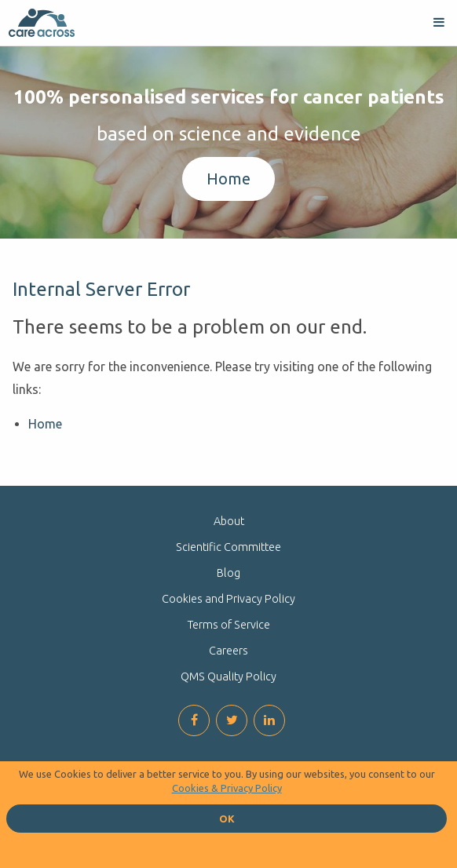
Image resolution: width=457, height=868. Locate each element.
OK (227, 819)
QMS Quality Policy (228, 677)
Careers (228, 651)
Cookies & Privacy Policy (227, 788)
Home (228, 179)
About (229, 521)
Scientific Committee (228, 547)
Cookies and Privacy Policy (228, 599)
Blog (228, 573)
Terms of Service (229, 625)
